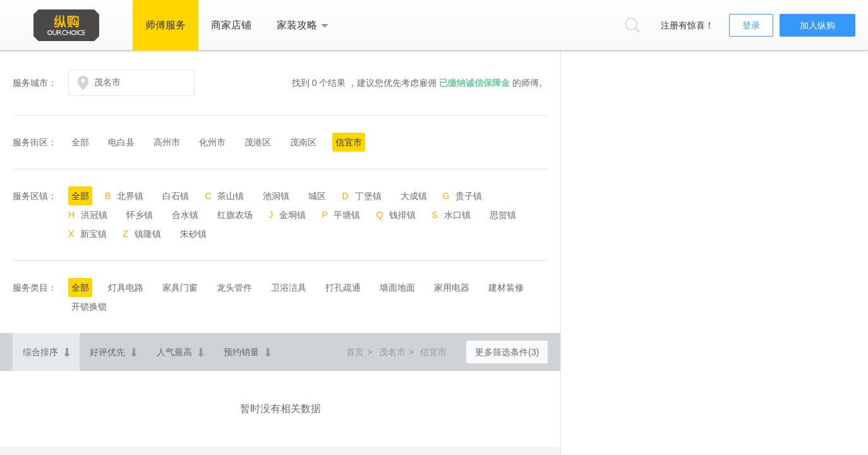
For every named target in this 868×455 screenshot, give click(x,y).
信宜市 (349, 142)
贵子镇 (469, 196)
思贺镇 (503, 215)
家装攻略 (297, 25)
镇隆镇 (148, 234)
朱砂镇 (193, 234)
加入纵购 (817, 25)
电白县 (121, 142)
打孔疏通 (343, 288)
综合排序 (40, 352)
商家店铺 (231, 25)
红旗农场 (235, 215)
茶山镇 (231, 196)
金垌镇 (292, 215)
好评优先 (107, 352)
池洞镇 (276, 196)
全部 (80, 142)
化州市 (212, 142)
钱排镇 (402, 215)
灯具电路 (126, 288)
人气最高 (174, 352)
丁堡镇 (368, 196)
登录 (751, 25)
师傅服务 (166, 25)
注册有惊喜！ (687, 25)
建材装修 (506, 288)
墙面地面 (397, 288)
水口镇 (457, 215)
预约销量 (241, 352)
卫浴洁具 (289, 288)
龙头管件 (234, 288)
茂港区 (258, 142)
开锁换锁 (89, 306)
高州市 (167, 142)
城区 (317, 196)
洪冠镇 (94, 215)
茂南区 (303, 142)
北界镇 (130, 196)
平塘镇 (347, 215)
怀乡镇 (140, 215)
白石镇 (176, 196)
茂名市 (392, 352)
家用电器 (452, 288)
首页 (355, 352)
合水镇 (185, 215)
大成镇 (414, 196)
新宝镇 (93, 234)
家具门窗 (180, 288)
